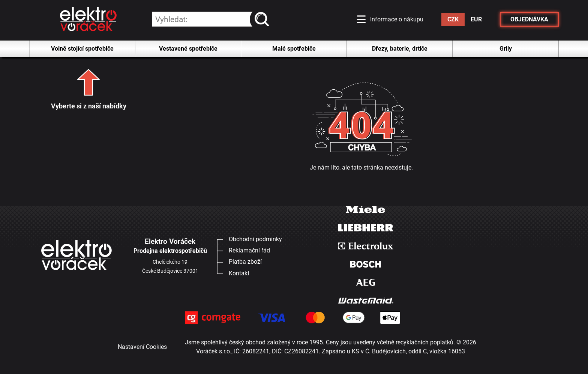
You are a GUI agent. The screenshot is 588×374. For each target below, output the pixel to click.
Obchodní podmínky (255, 239)
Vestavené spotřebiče (188, 49)
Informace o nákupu (397, 19)
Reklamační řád (249, 250)
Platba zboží (245, 262)
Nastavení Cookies (142, 347)
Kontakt (239, 273)
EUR (476, 19)
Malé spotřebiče (294, 49)
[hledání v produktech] (211, 19)
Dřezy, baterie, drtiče (400, 49)
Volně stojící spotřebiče (82, 49)
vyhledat (263, 19)
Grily (506, 49)
